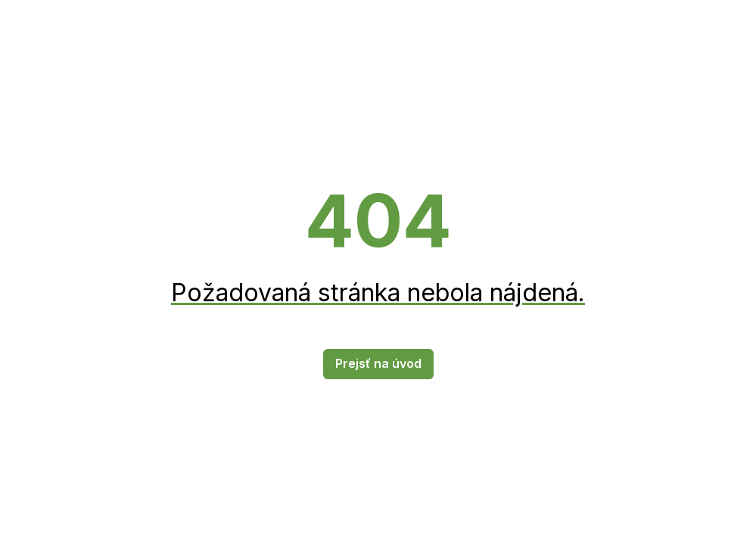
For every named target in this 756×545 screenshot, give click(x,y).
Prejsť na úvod (378, 363)
